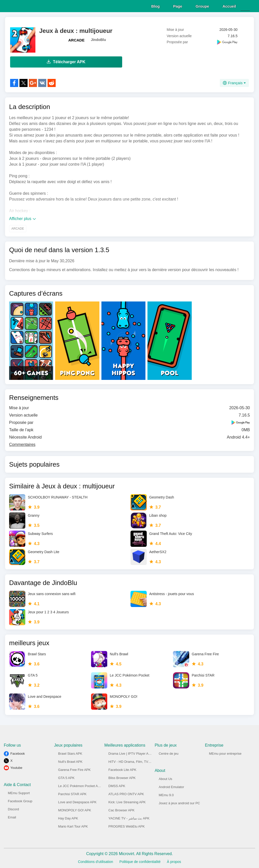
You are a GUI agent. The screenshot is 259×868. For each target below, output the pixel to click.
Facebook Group (20, 800)
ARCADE (76, 39)
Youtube (16, 767)
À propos (174, 861)
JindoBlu (98, 39)
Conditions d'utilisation (95, 861)
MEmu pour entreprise (225, 753)
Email (12, 817)
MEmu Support (19, 792)
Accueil (229, 5)
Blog (155, 5)
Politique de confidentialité (140, 861)
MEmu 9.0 (166, 794)
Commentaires (22, 444)
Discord (13, 808)
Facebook (18, 753)
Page (178, 5)
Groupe (202, 5)
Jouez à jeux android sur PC (179, 802)
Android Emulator (171, 786)
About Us (165, 778)
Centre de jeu (168, 753)
